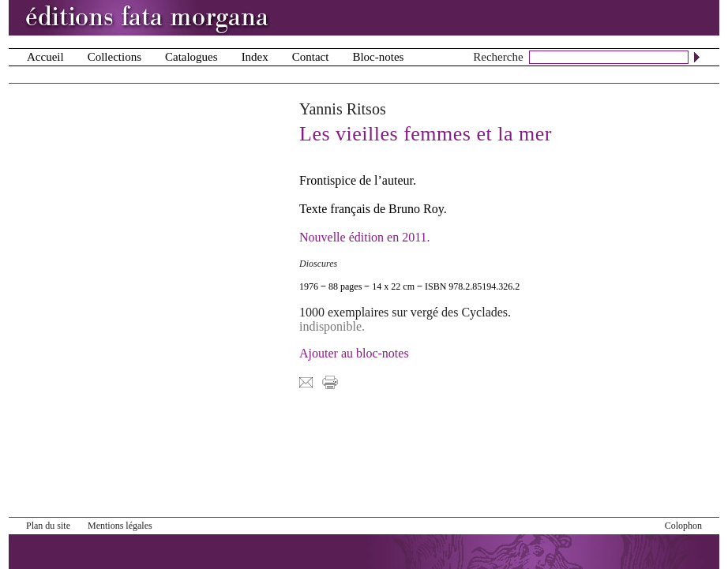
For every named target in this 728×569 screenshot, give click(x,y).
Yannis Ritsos (343, 109)
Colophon (683, 526)
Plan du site (48, 526)
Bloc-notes (378, 57)
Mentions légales (120, 526)
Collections (114, 57)
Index (255, 57)
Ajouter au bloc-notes (354, 353)
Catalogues (191, 57)
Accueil (45, 57)
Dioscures (318, 264)
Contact (311, 57)
